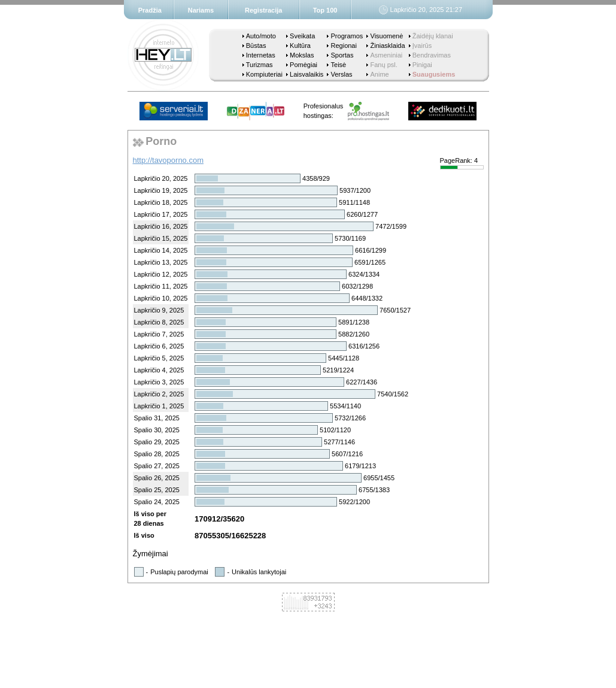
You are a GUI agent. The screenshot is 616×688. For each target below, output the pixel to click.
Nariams (201, 10)
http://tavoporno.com (169, 160)
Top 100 (325, 10)
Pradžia (150, 10)
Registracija (263, 10)
